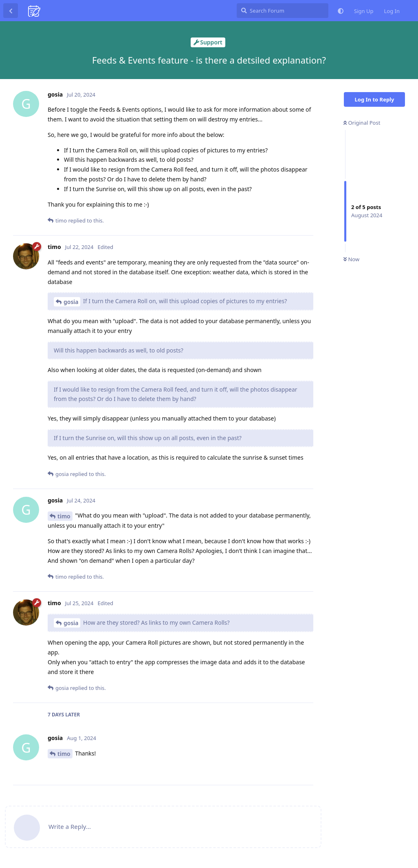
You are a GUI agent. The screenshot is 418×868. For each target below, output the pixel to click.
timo (64, 516)
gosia (71, 302)
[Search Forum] (283, 11)
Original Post (362, 123)
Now (351, 259)
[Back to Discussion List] (11, 11)
